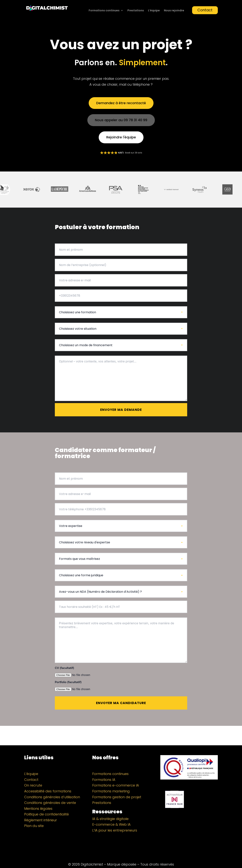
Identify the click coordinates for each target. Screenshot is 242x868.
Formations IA (104, 771)
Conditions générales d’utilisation (52, 788)
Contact (205, 10)
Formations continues (104, 11)
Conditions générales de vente (50, 794)
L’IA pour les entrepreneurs (115, 821)
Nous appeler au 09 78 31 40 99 (121, 120)
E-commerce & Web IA (111, 815)
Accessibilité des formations (48, 782)
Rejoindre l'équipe (121, 137)
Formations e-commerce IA (116, 776)
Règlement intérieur (41, 811)
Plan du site (34, 817)
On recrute (33, 776)
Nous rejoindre (174, 11)
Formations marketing (111, 782)
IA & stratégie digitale (110, 810)
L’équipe (154, 11)
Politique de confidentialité (47, 805)
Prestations (136, 11)
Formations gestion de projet (117, 788)
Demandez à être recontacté (121, 103)
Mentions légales (38, 799)
